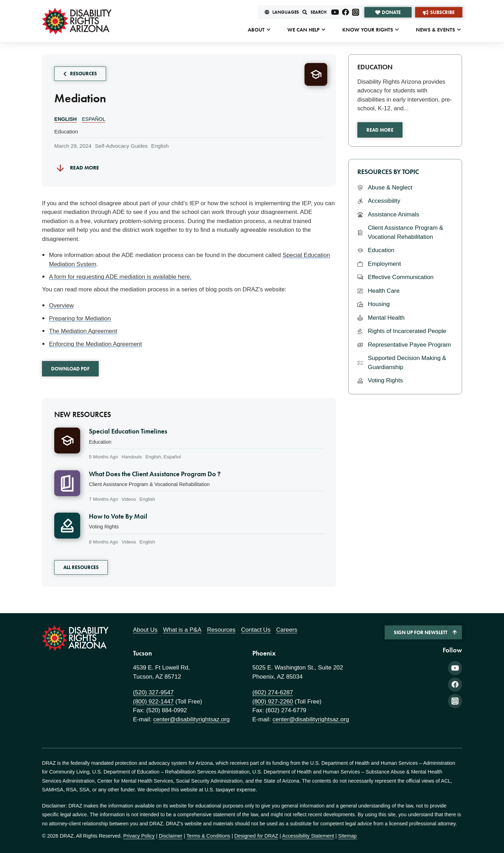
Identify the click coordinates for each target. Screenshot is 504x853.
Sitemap (347, 836)
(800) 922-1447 (153, 702)
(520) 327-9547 (153, 692)
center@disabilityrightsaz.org (192, 719)
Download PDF (70, 369)
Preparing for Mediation (80, 318)
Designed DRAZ (256, 836)
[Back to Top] (455, 632)
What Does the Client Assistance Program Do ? (155, 474)
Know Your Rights (368, 30)
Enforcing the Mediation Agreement (96, 344)
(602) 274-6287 (273, 692)
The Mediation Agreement (83, 331)
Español (94, 119)
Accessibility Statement (308, 836)
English (65, 119)
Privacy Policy (139, 836)
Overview (61, 306)
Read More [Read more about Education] (380, 130)
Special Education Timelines (128, 431)
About (256, 30)
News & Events (435, 30)
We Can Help (303, 30)
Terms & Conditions (208, 836)
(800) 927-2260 (273, 702)
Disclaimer (171, 836)
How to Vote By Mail (118, 516)
